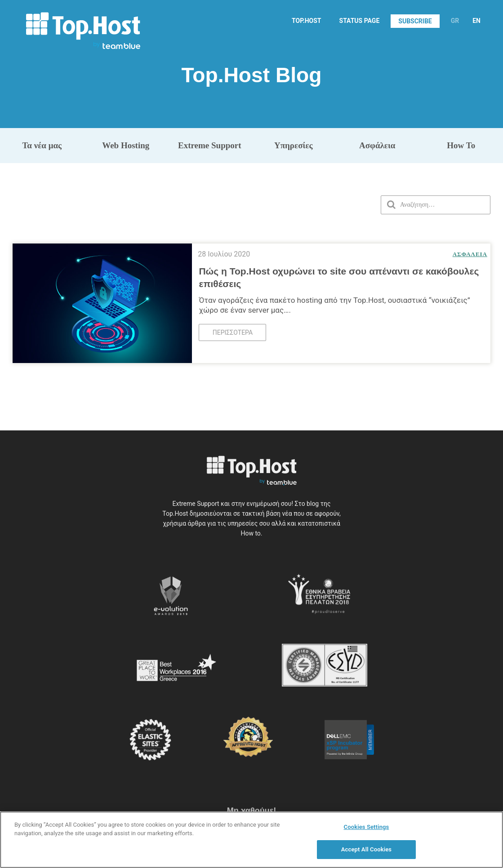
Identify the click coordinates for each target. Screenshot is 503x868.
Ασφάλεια (377, 145)
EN (476, 21)
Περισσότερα (233, 330)
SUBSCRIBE (415, 21)
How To (461, 145)
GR (455, 21)
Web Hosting (126, 145)
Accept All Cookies (366, 854)
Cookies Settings (367, 831)
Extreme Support (210, 145)
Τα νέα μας (42, 145)
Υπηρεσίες (294, 145)
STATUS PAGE (360, 21)
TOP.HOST (306, 21)
